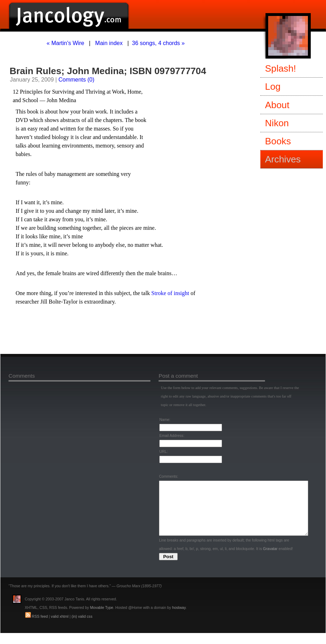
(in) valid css (82, 627)
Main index (109, 43)
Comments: (168, 476)
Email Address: (172, 435)
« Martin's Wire (65, 43)
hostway (179, 618)
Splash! (281, 68)
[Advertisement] (96, 331)
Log (273, 87)
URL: (164, 451)
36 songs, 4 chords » (158, 43)
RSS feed (40, 627)
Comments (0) (76, 80)
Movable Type (102, 618)
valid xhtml (60, 627)
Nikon (277, 123)
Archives (283, 159)
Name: (165, 420)
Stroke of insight (170, 293)
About (277, 105)
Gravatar (270, 559)
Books (278, 141)
